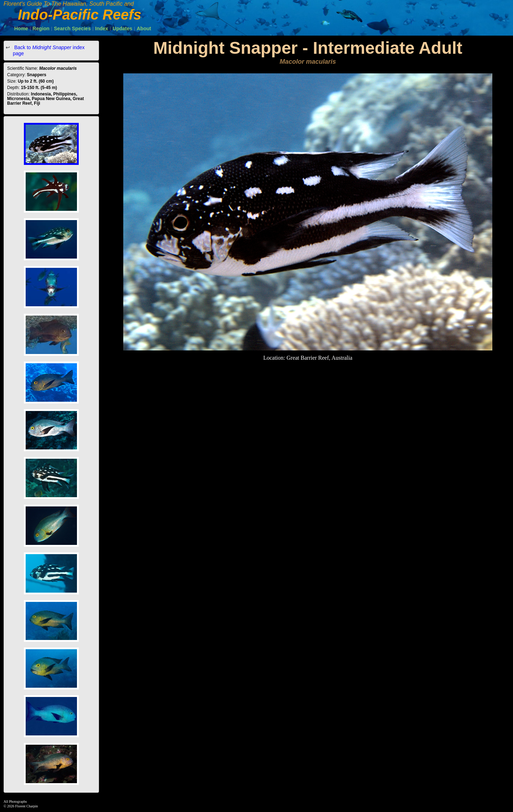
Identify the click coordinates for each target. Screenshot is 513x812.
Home (21, 28)
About (144, 28)
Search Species (72, 28)
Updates (122, 28)
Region (41, 28)
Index (102, 28)
